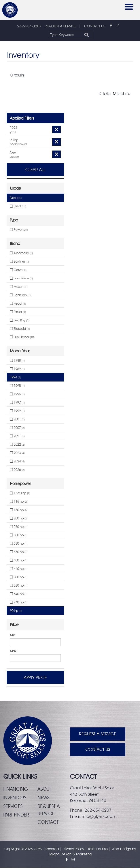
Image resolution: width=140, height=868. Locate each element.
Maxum (19, 287)
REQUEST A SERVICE (61, 26)
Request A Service (98, 734)
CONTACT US (95, 26)
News (44, 798)
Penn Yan (20, 295)
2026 (17, 470)
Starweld (20, 329)
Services (13, 806)
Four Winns (21, 279)
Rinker (18, 312)
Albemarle (21, 253)
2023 (17, 453)
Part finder (16, 815)
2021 (17, 436)
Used (18, 206)
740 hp (19, 603)
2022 (17, 445)
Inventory (15, 798)
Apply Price (35, 678)
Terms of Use (98, 849)
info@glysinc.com (99, 816)
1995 (17, 386)
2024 (17, 462)
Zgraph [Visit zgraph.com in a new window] (54, 854)
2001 (17, 420)
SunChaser (22, 337)
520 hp (19, 586)
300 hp (19, 535)
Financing (16, 789)
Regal (18, 304)
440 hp (19, 569)
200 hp (19, 519)
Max (13, 651)
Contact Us (98, 750)
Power (19, 230)
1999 (17, 411)
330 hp (19, 552)
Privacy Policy (73, 849)
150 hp (19, 510)
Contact (48, 822)
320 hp (19, 544)
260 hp (19, 527)
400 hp (19, 561)
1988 (17, 361)
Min (12, 635)
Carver (19, 270)
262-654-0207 (29, 26)
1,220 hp (20, 493)
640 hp (19, 594)
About (44, 789)
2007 (17, 428)
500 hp (19, 577)
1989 (17, 369)
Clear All (35, 170)
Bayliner (19, 262)
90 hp (16, 611)
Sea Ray (20, 320)
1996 (17, 394)
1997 (17, 403)
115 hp (19, 502)
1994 (15, 378)
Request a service (49, 810)
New (16, 198)
